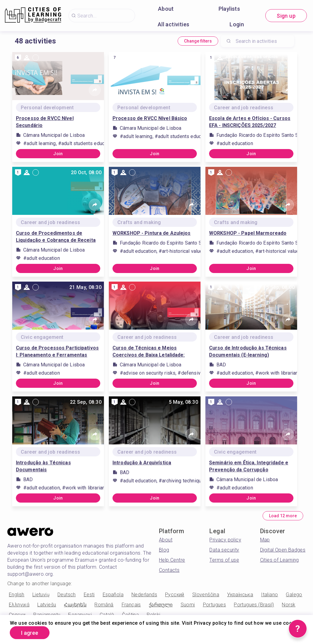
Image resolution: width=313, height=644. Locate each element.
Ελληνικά (19, 605)
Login (237, 24)
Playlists (229, 9)
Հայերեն (75, 605)
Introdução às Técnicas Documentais (43, 466)
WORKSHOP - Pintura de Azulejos (152, 233)
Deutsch (67, 595)
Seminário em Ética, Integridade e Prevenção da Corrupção (249, 466)
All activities (174, 24)
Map (265, 540)
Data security (224, 550)
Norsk (289, 605)
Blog (164, 550)
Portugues (215, 605)
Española (113, 595)
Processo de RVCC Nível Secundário (45, 122)
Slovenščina (206, 595)
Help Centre (172, 560)
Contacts (169, 570)
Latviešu (47, 605)
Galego (294, 595)
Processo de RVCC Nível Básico (150, 118)
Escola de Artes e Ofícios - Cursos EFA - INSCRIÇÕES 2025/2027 (250, 122)
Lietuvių (41, 595)
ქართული (161, 605)
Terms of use (224, 560)
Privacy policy (225, 540)
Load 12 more (283, 516)
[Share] (95, 90)
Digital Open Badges (283, 550)
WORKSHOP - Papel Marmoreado (248, 233)
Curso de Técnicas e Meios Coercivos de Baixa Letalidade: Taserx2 (149, 352)
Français (131, 605)
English (17, 595)
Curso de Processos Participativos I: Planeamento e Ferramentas (57, 351)
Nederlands (144, 595)
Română (104, 605)
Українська (240, 595)
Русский (175, 595)
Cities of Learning (280, 560)
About (166, 9)
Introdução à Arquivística (142, 463)
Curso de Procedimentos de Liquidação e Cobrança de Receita (56, 237)
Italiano (269, 595)
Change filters (198, 41)
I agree (30, 633)
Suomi (188, 605)
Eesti (89, 595)
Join (58, 154)
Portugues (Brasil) (254, 605)
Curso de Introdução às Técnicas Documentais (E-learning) (248, 351)
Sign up (286, 16)
